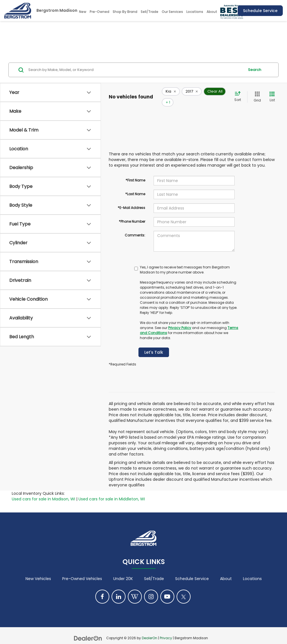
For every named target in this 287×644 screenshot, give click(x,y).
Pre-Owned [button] (99, 12)
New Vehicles (38, 571)
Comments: (135, 227)
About (226, 571)
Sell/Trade (154, 571)
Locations (195, 12)
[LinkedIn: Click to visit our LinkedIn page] (119, 588)
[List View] (272, 93)
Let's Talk (154, 344)
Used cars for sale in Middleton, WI (112, 491)
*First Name (135, 172)
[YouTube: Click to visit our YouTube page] (167, 588)
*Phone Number (132, 213)
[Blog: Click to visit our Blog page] (135, 588)
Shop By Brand (125, 12)
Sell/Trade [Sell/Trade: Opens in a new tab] (150, 12)
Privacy (166, 630)
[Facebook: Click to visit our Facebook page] (102, 588)
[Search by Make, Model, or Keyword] (136, 70)
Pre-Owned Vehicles (82, 571)
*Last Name (135, 186)
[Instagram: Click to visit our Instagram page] (151, 588)
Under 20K (123, 571)
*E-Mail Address (131, 199)
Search (255, 70)
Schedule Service (260, 11)
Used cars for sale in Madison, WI (43, 491)
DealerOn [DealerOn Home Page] (150, 630)
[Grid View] (256, 93)
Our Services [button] (172, 12)
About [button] (212, 12)
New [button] (83, 12)
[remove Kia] (171, 93)
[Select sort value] (239, 93)
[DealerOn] (88, 630)
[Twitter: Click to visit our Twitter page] (184, 588)
